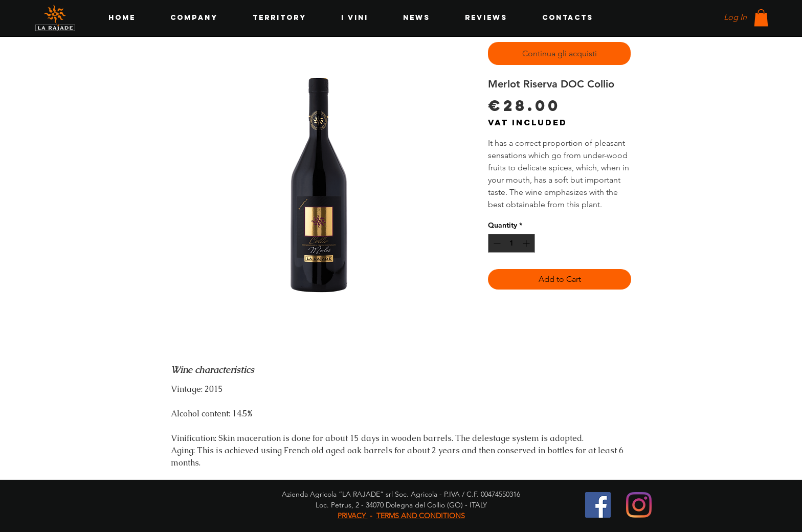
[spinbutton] (511, 243)
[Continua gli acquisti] (559, 53)
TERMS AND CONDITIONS (421, 516)
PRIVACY (353, 516)
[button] (761, 18)
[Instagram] (639, 505)
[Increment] (527, 243)
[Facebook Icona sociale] (598, 505)
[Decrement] (496, 243)
